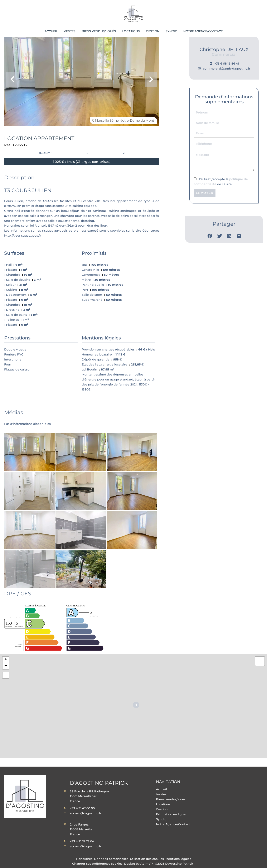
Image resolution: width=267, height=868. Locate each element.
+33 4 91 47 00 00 (82, 808)
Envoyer (205, 193)
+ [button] (6, 660)
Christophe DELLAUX (224, 49)
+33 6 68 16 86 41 (227, 64)
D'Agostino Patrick (99, 783)
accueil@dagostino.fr (86, 813)
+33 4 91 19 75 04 (82, 841)
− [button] (6, 666)
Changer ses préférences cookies (97, 864)
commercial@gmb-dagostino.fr (227, 69)
